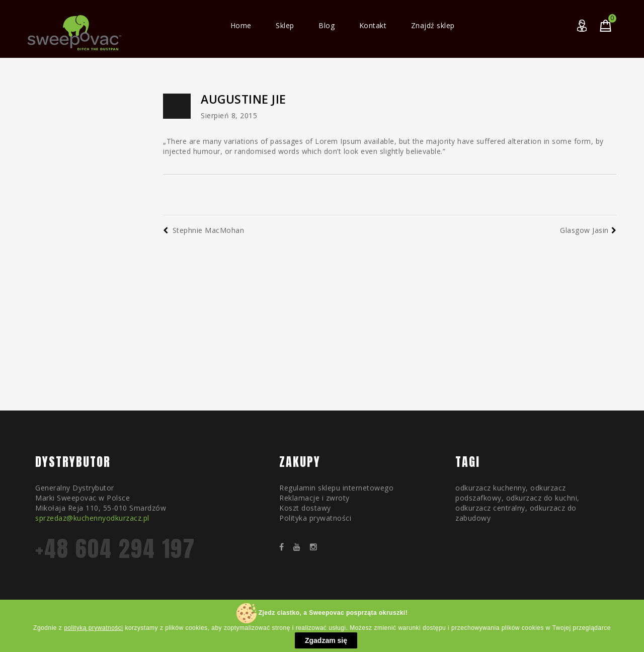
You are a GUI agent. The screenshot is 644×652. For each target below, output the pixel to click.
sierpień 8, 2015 (229, 115)
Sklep (285, 25)
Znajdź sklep (433, 25)
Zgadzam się (326, 640)
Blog (327, 25)
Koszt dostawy (305, 508)
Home (241, 25)
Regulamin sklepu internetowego (336, 488)
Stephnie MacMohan (204, 230)
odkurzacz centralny (490, 508)
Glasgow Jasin (588, 230)
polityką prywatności (93, 628)
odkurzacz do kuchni (542, 498)
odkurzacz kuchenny (491, 488)
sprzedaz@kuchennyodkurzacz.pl (92, 518)
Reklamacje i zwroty (314, 498)
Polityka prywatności (315, 518)
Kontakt (373, 25)
